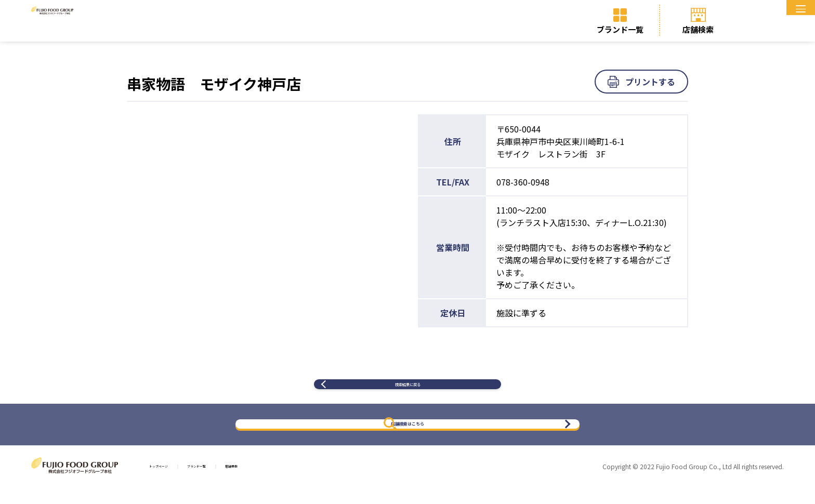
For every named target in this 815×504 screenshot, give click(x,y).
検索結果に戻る (407, 393)
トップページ (174, 483)
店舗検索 (698, 29)
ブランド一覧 (620, 29)
